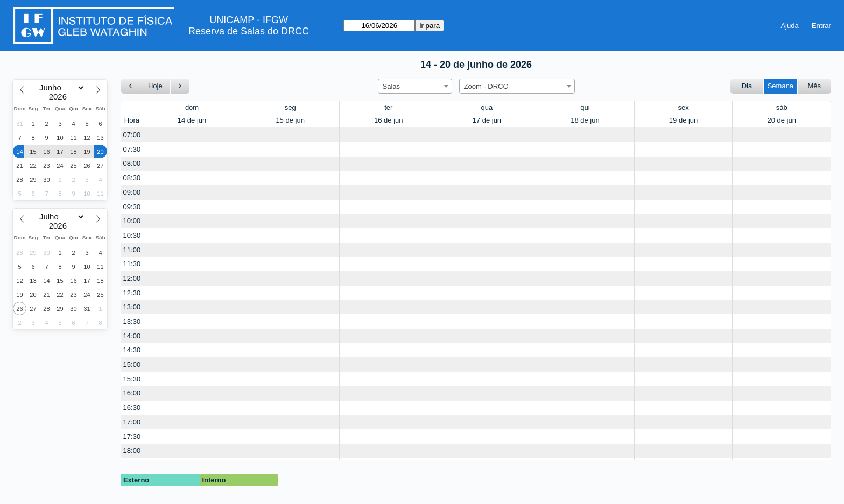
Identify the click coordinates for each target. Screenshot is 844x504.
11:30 (132, 264)
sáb (782, 107)
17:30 (132, 436)
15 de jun (290, 120)
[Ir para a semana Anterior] (131, 86)
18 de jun (585, 120)
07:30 (132, 149)
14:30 (132, 350)
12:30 (132, 293)
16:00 (132, 393)
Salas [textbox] (392, 86)
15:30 (132, 379)
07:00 (132, 135)
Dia (747, 86)
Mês (815, 86)
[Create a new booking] (192, 135)
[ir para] (379, 26)
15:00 (132, 364)
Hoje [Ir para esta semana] (155, 86)
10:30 (132, 235)
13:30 (132, 321)
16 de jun (389, 120)
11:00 (132, 250)
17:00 (132, 422)
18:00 (132, 450)
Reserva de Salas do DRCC (249, 31)
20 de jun (782, 120)
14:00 (132, 336)
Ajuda (789, 26)
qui (585, 107)
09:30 (132, 207)
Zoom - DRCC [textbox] (486, 86)
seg (290, 107)
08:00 (132, 163)
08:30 (132, 178)
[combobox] (415, 86)
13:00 (132, 307)
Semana (780, 86)
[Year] (60, 97)
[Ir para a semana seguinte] (180, 86)
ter (388, 107)
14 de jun (192, 120)
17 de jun (487, 120)
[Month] (60, 88)
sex (683, 107)
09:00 (132, 192)
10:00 (132, 221)
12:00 (132, 278)
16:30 (132, 407)
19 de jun (684, 120)
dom (192, 107)
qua (487, 107)
